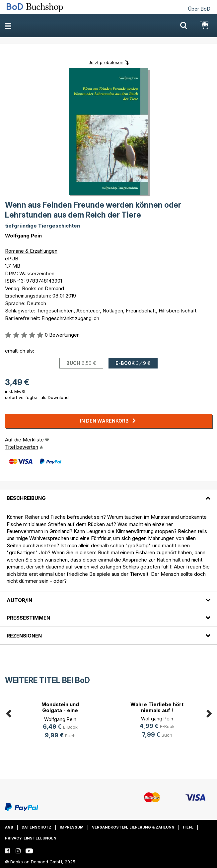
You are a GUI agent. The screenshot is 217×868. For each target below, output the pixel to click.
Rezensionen (24, 636)
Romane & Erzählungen (31, 251)
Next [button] (209, 713)
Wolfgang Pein (23, 236)
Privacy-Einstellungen (31, 838)
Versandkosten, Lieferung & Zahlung (133, 827)
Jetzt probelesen (106, 62)
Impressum (72, 827)
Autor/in (19, 600)
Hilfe (188, 827)
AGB (9, 827)
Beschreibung (26, 498)
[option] (60, 721)
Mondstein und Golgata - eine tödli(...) (60, 710)
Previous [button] (8, 713)
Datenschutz (36, 827)
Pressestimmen (28, 618)
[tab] (109, 494)
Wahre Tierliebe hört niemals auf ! (157, 707)
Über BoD (199, 9)
